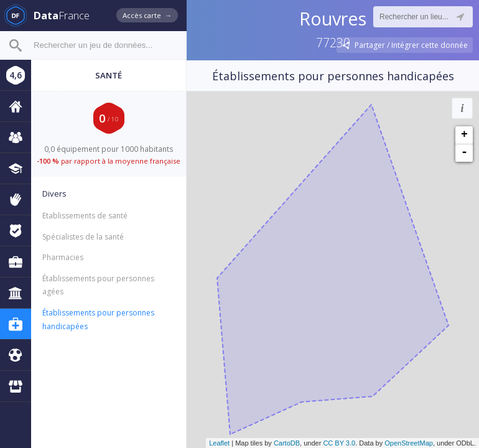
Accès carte (147, 15)
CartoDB (287, 443)
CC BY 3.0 (339, 443)
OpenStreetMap (409, 443)
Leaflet (219, 443)
